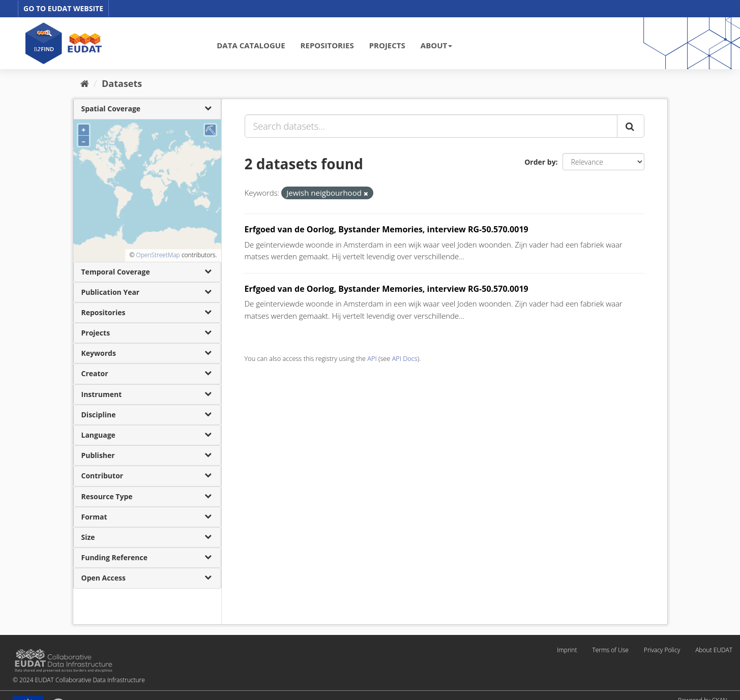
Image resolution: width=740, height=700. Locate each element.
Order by (540, 162)
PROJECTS (387, 45)
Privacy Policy (662, 650)
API (372, 358)
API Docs (405, 358)
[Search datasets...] (431, 126)
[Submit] (631, 126)
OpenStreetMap (158, 255)
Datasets (122, 83)
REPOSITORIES (327, 45)
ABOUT (436, 45)
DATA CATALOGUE (251, 45)
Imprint (567, 650)
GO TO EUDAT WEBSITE (63, 8)
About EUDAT (714, 650)
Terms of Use (610, 650)
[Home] (85, 83)
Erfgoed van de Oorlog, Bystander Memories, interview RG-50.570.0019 (387, 229)
